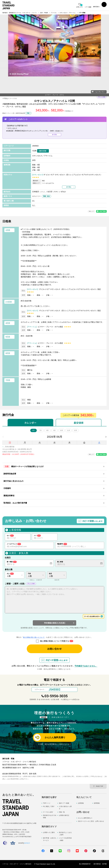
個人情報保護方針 (85, 864)
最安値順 (79, 423)
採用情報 (97, 803)
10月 (61, 430)
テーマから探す (48, 812)
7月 (41, 430)
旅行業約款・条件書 (100, 864)
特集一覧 (62, 812)
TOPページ (47, 803)
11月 (68, 430)
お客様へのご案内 (49, 832)
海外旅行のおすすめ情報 (50, 816)
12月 (75, 430)
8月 (48, 430)
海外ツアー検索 (64, 803)
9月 (55, 430)
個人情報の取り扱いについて (34, 637)
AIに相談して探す (49, 806)
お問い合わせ (54, 649)
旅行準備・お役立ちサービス (50, 839)
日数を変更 (43, 151)
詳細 (28, 113)
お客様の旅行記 (64, 815)
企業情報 (81, 803)
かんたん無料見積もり (85, 818)
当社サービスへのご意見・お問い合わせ (91, 821)
